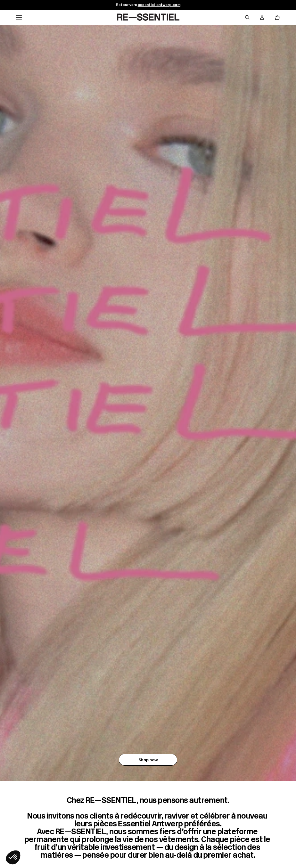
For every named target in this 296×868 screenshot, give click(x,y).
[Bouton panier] (277, 18)
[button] (13, 857)
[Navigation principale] (19, 18)
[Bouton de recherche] (247, 18)
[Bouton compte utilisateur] (262, 18)
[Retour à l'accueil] (148, 18)
